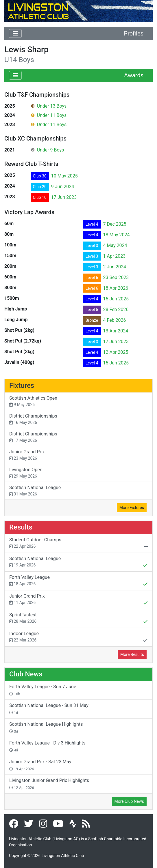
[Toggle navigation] (15, 33)
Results (21, 527)
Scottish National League (78, 491)
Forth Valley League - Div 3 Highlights (47, 746)
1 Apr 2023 (114, 256)
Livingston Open (78, 473)
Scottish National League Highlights (46, 727)
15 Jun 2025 (116, 299)
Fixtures (22, 386)
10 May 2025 (64, 176)
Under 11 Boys (52, 115)
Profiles (134, 33)
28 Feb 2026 (116, 309)
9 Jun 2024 (63, 187)
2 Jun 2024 (115, 267)
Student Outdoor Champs (78, 544)
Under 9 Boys (51, 150)
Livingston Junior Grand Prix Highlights (49, 784)
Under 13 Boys (52, 106)
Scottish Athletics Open (78, 402)
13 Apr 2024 (116, 331)
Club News (26, 674)
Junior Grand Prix (78, 455)
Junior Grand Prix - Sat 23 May (40, 765)
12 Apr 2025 (116, 352)
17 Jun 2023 (64, 197)
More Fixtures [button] (132, 508)
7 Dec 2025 (115, 224)
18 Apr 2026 (116, 288)
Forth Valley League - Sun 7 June (43, 690)
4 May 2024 (115, 245)
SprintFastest (78, 619)
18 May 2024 (117, 235)
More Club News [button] (129, 801)
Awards (134, 75)
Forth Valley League (78, 581)
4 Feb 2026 (115, 320)
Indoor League (78, 637)
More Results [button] (132, 654)
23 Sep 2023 (116, 277)
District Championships (78, 419)
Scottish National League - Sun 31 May (49, 709)
